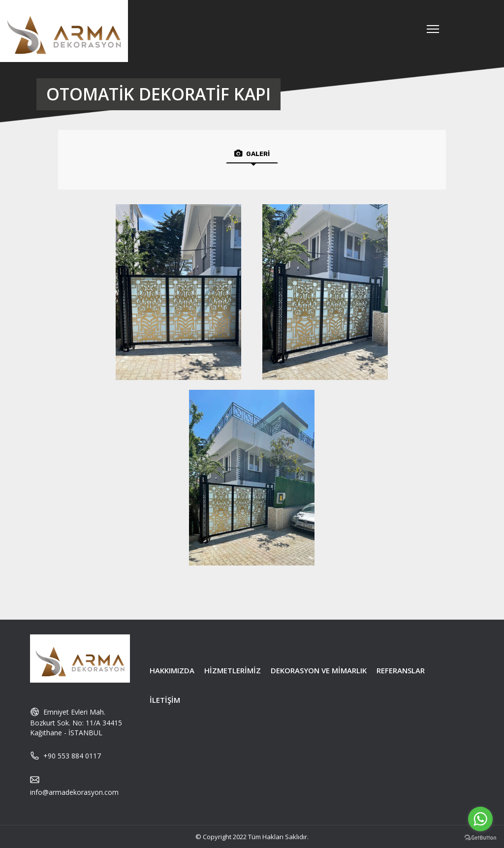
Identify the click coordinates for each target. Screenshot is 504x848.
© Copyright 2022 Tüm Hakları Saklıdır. (252, 837)
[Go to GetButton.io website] (480, 838)
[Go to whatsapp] (480, 819)
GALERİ (252, 154)
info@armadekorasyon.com (74, 792)
